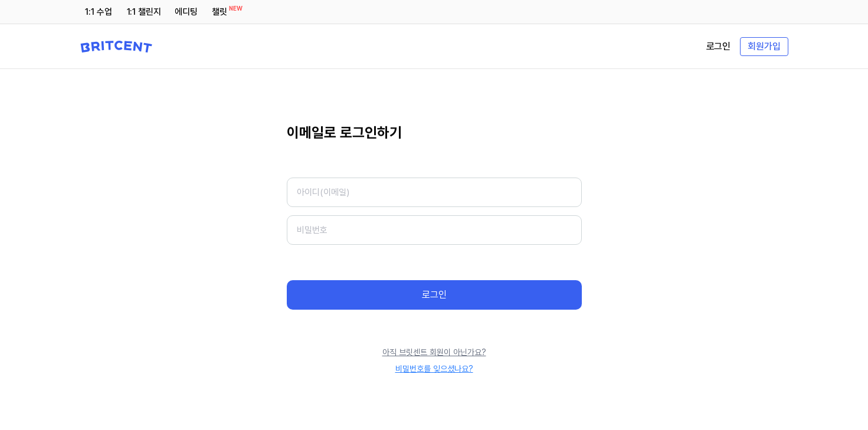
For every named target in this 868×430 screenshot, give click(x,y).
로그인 (719, 46)
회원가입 (764, 46)
